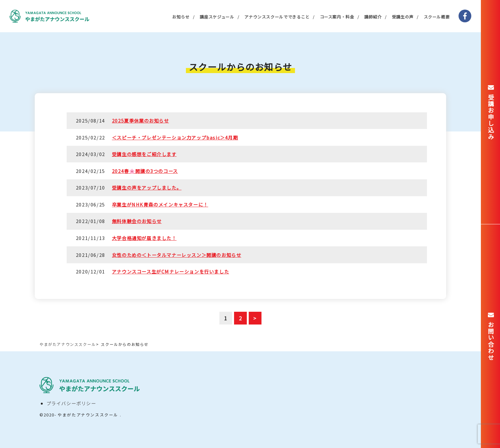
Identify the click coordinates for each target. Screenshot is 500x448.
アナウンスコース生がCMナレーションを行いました (170, 271)
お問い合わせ (491, 341)
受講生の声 (403, 17)
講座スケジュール (217, 17)
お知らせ (181, 17)
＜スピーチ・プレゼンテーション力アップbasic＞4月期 (175, 137)
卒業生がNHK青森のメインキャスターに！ (160, 204)
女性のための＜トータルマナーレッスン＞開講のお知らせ (177, 255)
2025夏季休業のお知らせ (140, 120)
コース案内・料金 (337, 17)
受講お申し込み (491, 117)
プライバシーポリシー (71, 403)
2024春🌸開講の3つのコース (145, 171)
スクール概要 (437, 17)
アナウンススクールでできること (277, 17)
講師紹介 (373, 17)
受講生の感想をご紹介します (144, 154)
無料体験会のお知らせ (137, 221)
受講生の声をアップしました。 (147, 187)
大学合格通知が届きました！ (144, 238)
